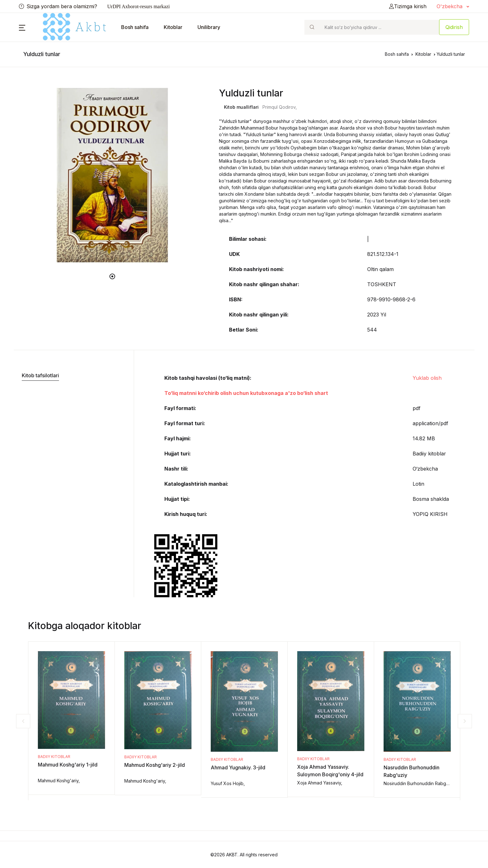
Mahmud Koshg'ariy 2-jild (155, 765)
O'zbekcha (450, 6)
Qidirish (454, 27)
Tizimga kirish (408, 6)
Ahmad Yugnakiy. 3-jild (238, 767)
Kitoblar (173, 27)
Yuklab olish (427, 378)
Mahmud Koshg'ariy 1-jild (68, 765)
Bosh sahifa (135, 27)
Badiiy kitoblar (54, 757)
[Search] (379, 27)
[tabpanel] (113, 176)
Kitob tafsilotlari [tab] (40, 375)
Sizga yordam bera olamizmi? (58, 6)
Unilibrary (209, 27)
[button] (22, 27)
